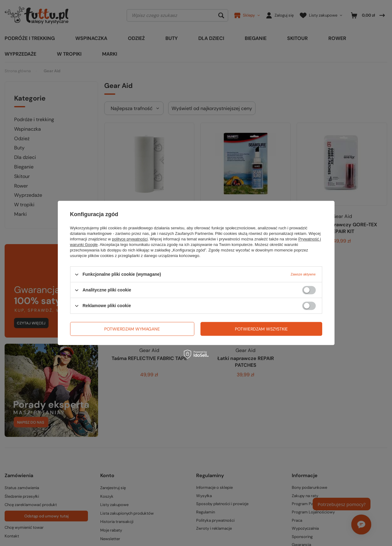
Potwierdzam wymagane (132, 329)
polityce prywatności (130, 239)
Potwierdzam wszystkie (261, 329)
